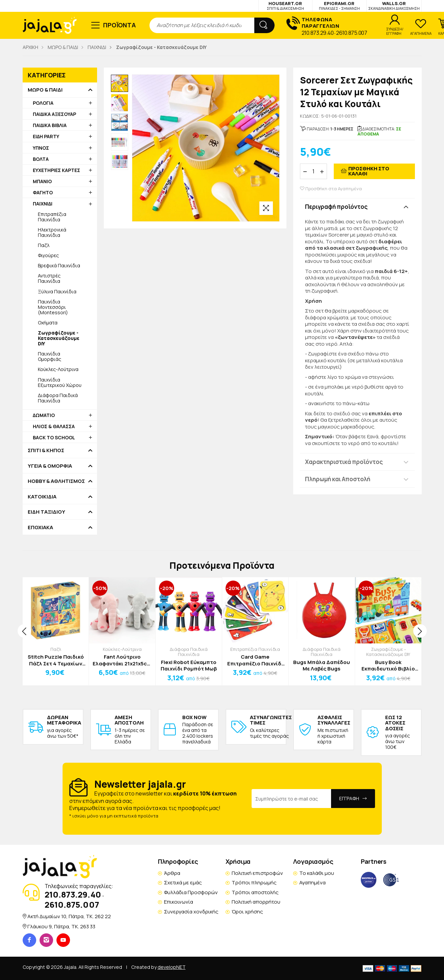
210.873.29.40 (318, 33)
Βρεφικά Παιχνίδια (59, 265)
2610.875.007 (352, 33)
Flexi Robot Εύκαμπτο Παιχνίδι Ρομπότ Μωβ (189, 666)
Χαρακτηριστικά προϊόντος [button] (344, 462)
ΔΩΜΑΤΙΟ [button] (44, 415)
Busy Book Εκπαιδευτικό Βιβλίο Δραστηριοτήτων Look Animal (388, 666)
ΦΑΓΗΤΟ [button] (43, 192)
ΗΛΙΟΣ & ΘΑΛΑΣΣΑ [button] (54, 426)
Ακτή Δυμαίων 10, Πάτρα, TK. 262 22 (69, 916)
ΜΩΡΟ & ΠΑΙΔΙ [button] (45, 90)
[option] (120, 83)
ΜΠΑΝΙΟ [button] (42, 181)
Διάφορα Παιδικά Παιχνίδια (58, 398)
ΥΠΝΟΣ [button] (41, 148)
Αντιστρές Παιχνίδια (49, 278)
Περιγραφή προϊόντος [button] (336, 207)
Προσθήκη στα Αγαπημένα (331, 189)
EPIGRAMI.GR (339, 6)
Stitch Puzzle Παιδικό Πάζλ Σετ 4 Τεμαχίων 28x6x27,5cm (56, 660)
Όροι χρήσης (247, 912)
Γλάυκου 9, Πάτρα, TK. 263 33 (61, 926)
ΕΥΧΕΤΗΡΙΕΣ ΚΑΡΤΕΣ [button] (56, 170)
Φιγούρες (48, 255)
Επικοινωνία (179, 902)
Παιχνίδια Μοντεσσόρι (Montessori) (53, 307)
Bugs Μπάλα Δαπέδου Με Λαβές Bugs (322, 666)
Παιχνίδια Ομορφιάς (50, 356)
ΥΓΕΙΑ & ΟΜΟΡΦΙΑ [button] (50, 466)
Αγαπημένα (312, 883)
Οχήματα (48, 323)
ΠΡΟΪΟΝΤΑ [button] (120, 25)
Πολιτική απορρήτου (256, 902)
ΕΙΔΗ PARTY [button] (46, 136)
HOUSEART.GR (285, 6)
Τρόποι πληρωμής (254, 883)
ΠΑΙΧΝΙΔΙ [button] (43, 204)
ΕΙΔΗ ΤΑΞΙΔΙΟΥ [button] (46, 512)
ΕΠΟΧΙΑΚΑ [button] (40, 528)
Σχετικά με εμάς (183, 883)
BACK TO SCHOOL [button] (54, 437)
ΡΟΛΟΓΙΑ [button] (43, 103)
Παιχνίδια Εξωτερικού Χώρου (60, 382)
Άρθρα (172, 873)
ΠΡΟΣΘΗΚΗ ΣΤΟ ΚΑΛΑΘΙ (369, 171)
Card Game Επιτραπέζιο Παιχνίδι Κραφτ (255, 660)
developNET (172, 967)
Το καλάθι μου (317, 873)
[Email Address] (291, 799)
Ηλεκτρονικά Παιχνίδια (52, 232)
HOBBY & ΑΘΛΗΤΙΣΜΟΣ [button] (56, 481)
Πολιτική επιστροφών (257, 873)
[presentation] (24, 631)
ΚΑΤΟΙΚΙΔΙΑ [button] (42, 497)
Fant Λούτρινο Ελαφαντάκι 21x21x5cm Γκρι (122, 660)
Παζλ (44, 245)
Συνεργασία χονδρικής (191, 912)
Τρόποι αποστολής (255, 892)
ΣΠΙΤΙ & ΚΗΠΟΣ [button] (46, 450)
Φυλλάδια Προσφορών (191, 892)
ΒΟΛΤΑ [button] (41, 159)
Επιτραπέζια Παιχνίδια (52, 217)
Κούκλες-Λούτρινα (58, 369)
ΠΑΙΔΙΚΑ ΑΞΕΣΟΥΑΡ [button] (54, 114)
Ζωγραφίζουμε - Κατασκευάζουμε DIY (388, 652)
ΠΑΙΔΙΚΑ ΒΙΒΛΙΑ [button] (50, 125)
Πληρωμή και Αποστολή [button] (338, 479)
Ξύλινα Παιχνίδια (57, 291)
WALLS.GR (394, 6)
